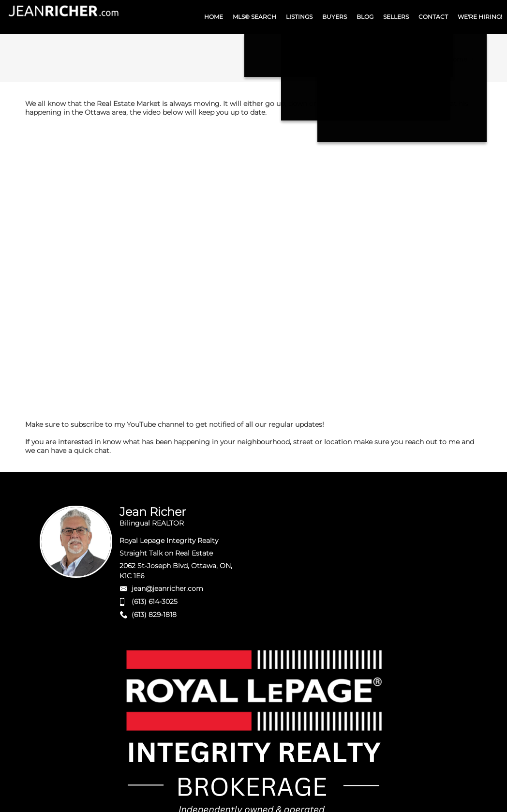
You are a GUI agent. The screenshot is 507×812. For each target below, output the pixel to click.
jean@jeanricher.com (167, 588)
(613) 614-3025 (155, 601)
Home (457, 59)
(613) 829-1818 (154, 615)
